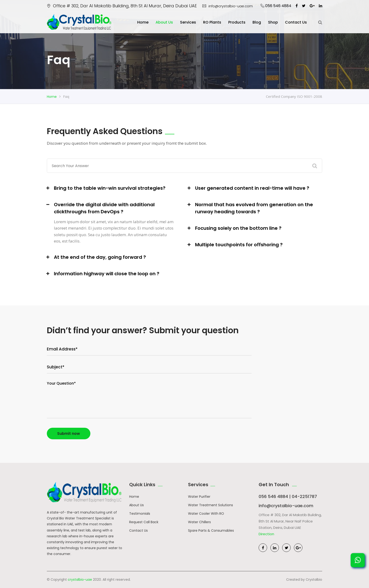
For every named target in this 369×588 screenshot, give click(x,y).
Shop (273, 22)
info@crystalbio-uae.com (228, 6)
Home (143, 22)
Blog (257, 22)
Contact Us (138, 530)
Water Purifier (199, 497)
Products (237, 22)
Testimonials (140, 514)
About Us (164, 22)
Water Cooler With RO (206, 514)
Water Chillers (199, 522)
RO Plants (212, 22)
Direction (266, 534)
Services (188, 22)
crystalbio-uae (80, 580)
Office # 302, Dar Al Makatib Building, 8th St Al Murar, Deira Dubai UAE (122, 6)
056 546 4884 (276, 6)
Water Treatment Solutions (211, 505)
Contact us (296, 22)
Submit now (69, 434)
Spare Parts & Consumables (211, 530)
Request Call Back (144, 522)
